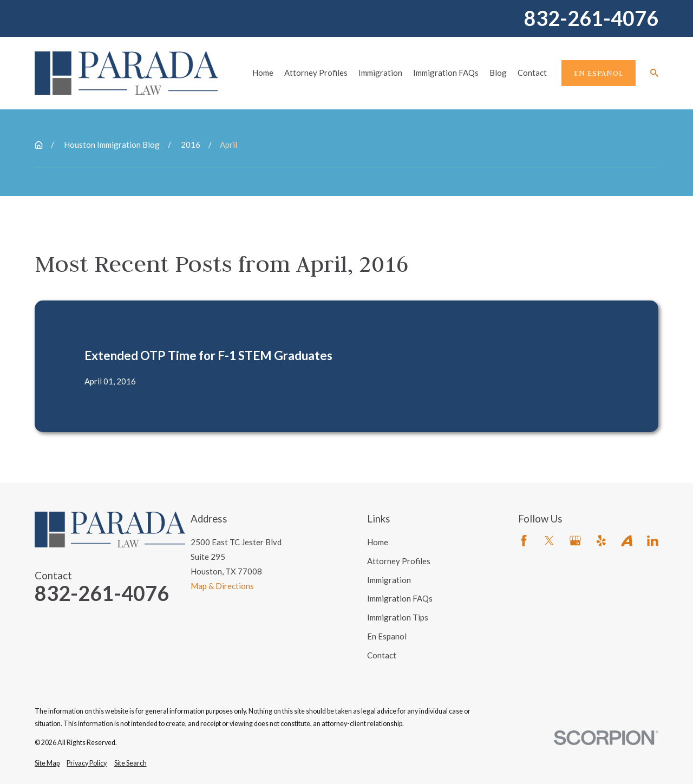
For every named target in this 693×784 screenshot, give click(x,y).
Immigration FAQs (400, 598)
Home (378, 542)
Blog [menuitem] (498, 73)
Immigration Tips (398, 617)
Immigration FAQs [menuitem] (446, 73)
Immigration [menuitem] (380, 73)
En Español (599, 73)
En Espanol (387, 636)
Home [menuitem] (263, 73)
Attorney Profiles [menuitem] (316, 73)
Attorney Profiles (399, 561)
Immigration (389, 580)
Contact (382, 655)
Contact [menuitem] (532, 73)
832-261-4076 (591, 18)
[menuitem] (47, 764)
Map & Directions (222, 586)
